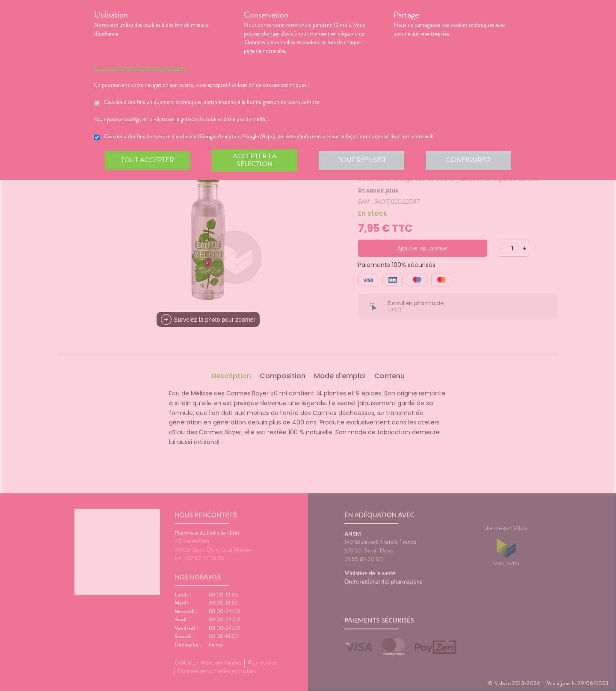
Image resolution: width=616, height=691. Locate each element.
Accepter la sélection (255, 160)
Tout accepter (148, 160)
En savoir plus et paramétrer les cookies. (141, 68)
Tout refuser (362, 160)
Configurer (468, 160)
